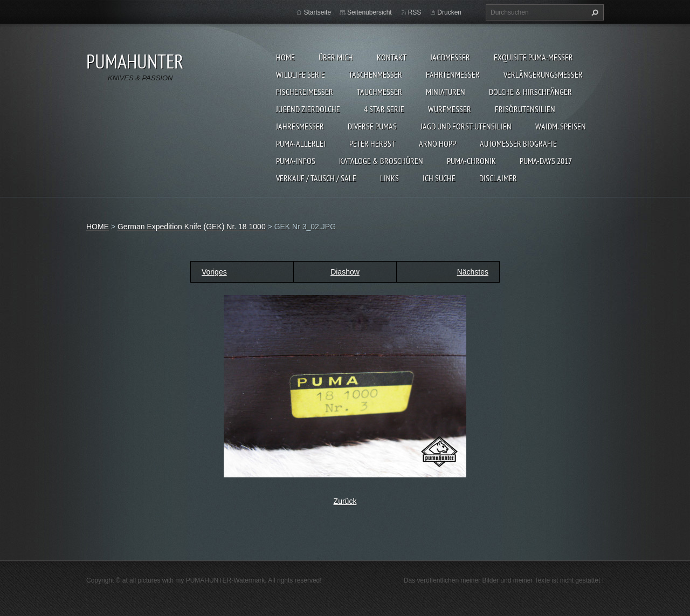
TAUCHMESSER (379, 92)
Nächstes (473, 272)
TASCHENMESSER (375, 74)
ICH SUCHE (439, 178)
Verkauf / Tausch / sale (316, 178)
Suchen (594, 12)
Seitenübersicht (370, 12)
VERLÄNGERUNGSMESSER (543, 74)
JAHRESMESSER (300, 126)
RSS (415, 12)
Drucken (449, 12)
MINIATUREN (446, 92)
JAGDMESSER (450, 57)
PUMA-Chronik (471, 161)
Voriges (214, 272)
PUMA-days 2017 (546, 161)
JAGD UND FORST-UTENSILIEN (466, 126)
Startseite (317, 12)
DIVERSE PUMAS (372, 126)
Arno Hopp (437, 143)
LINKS (389, 178)
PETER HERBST (372, 143)
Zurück (345, 501)
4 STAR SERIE (384, 109)
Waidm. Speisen (561, 126)
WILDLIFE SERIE (301, 74)
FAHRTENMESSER (453, 74)
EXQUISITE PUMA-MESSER (533, 57)
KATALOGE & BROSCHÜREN (381, 161)
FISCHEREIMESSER (305, 92)
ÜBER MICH (336, 57)
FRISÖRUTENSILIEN (525, 109)
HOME (285, 57)
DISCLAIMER (498, 178)
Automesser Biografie (518, 143)
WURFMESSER (450, 109)
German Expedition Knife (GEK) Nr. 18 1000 (192, 227)
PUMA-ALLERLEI (301, 143)
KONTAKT (392, 57)
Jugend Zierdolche (308, 109)
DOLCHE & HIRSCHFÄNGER (530, 92)
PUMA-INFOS (296, 161)
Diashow (345, 272)
